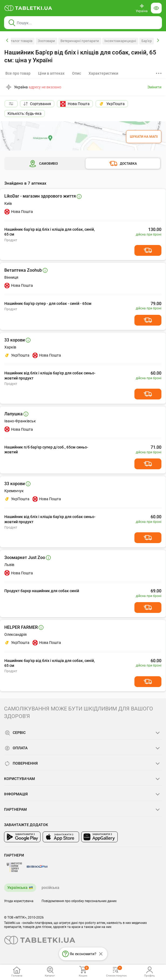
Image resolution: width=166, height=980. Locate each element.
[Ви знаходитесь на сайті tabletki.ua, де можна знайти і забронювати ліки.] (28, 8)
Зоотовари (46, 41)
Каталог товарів (20, 41)
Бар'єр (147, 41)
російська (50, 888)
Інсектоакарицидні (120, 41)
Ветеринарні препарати (80, 41)
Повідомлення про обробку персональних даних (79, 901)
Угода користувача (19, 901)
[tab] (51, 73)
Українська (17, 888)
